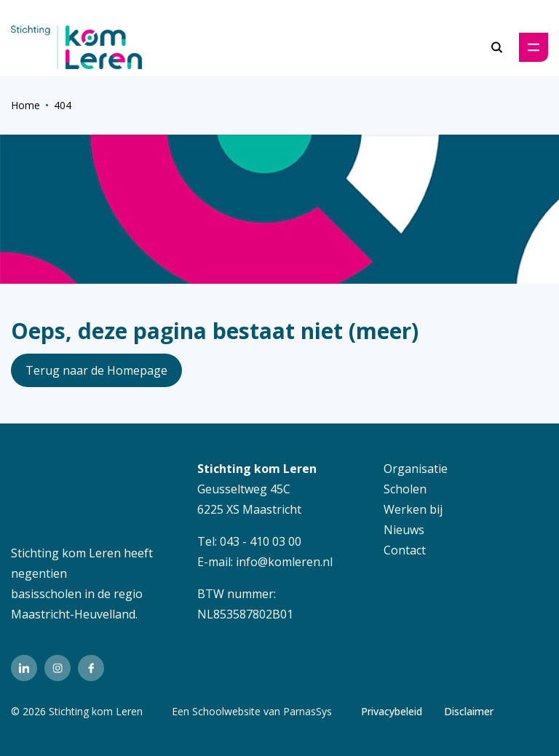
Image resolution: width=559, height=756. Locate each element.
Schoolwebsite (226, 711)
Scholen (405, 489)
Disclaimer (469, 711)
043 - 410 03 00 (261, 541)
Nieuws (404, 530)
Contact (405, 550)
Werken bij (413, 509)
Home (25, 105)
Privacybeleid (392, 711)
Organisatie (416, 469)
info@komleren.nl (284, 562)
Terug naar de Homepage (96, 370)
